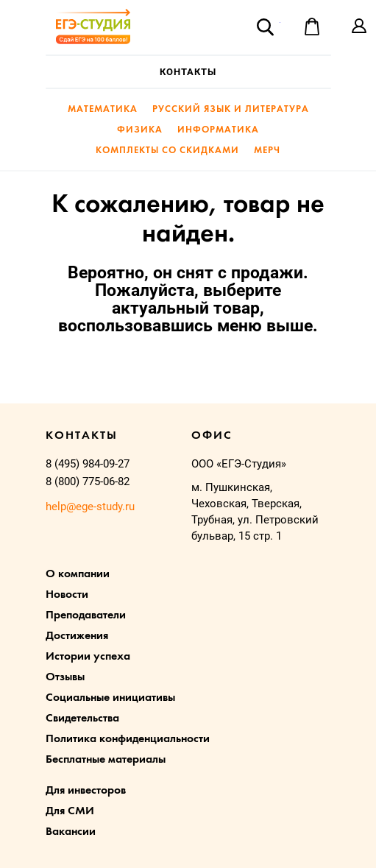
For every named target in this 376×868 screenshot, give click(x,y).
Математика (103, 109)
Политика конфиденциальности (128, 739)
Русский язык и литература (231, 109)
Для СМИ (70, 811)
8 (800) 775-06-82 (88, 481)
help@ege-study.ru (90, 507)
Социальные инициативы (110, 698)
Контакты (188, 72)
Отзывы (65, 677)
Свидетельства (82, 719)
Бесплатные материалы (106, 760)
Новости (67, 595)
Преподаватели (86, 615)
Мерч (267, 151)
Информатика (218, 130)
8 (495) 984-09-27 (88, 464)
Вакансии (71, 832)
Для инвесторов (86, 791)
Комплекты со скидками (167, 151)
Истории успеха (88, 657)
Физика (140, 130)
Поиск (265, 27)
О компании (78, 574)
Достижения (77, 636)
